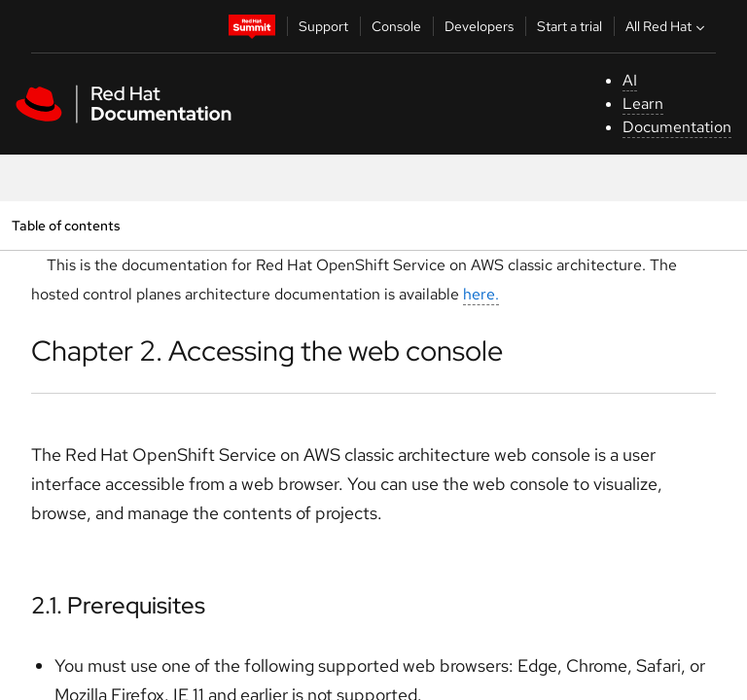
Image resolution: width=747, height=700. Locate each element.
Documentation (677, 127)
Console (396, 26)
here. (481, 294)
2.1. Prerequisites (118, 605)
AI (630, 80)
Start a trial (569, 26)
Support (323, 26)
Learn (643, 104)
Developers (479, 26)
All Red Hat (667, 26)
